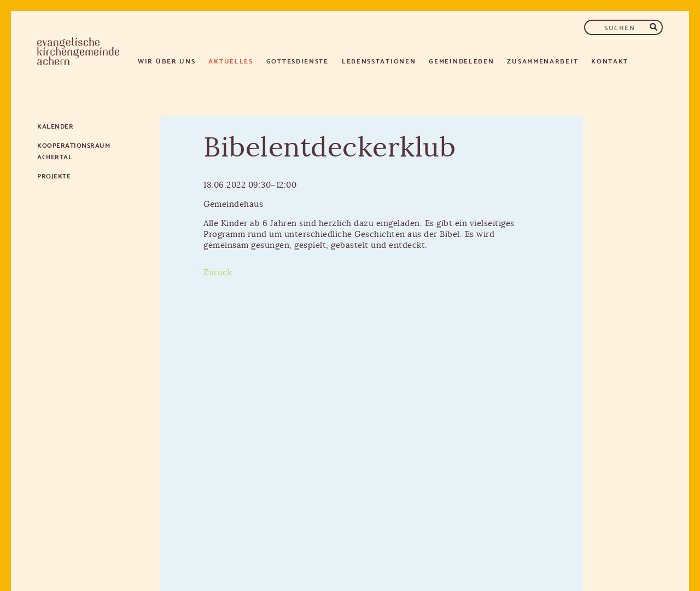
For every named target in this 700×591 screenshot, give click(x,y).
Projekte (54, 175)
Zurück (218, 273)
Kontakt (610, 60)
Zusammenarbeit (542, 60)
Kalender (55, 126)
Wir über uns (167, 60)
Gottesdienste (297, 60)
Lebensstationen (379, 60)
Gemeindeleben (461, 60)
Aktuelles (231, 60)
